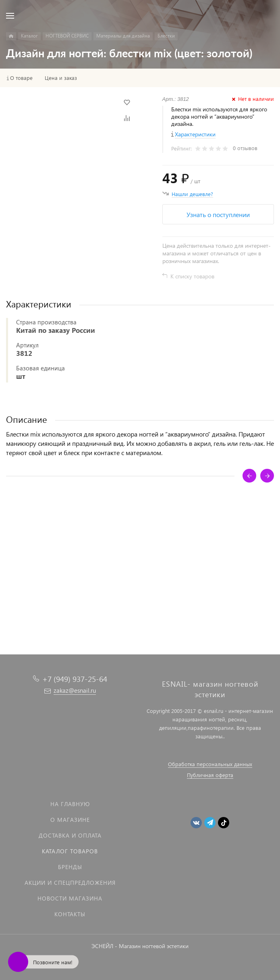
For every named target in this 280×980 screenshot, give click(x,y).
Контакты (70, 914)
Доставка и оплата (70, 835)
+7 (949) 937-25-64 (75, 679)
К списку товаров (192, 276)
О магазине (70, 820)
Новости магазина (70, 898)
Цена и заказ (61, 78)
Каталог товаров (70, 851)
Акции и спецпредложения (70, 883)
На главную (70, 804)
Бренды (70, 867)
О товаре (21, 78)
